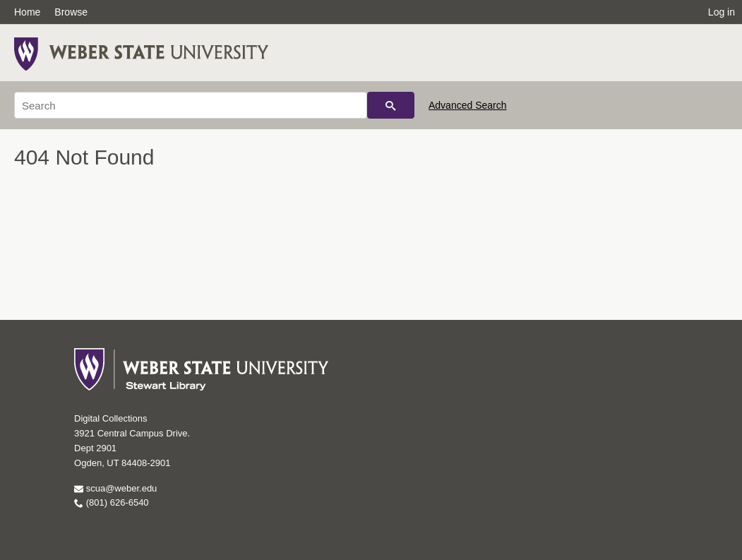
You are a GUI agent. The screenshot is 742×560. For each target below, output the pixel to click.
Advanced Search (468, 105)
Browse (71, 12)
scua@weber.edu (115, 488)
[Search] (191, 105)
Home (27, 12)
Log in (722, 12)
